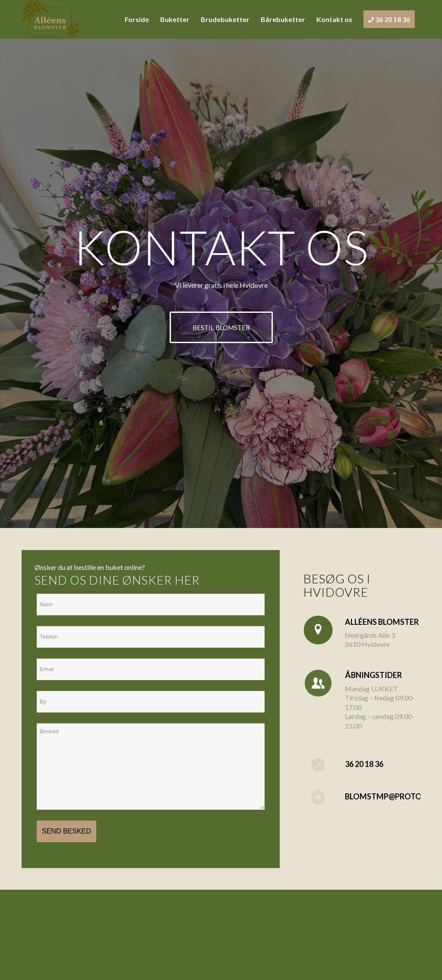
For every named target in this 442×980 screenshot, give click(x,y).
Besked (151, 767)
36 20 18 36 (364, 764)
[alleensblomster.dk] (51, 19)
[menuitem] (137, 19)
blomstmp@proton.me (393, 796)
